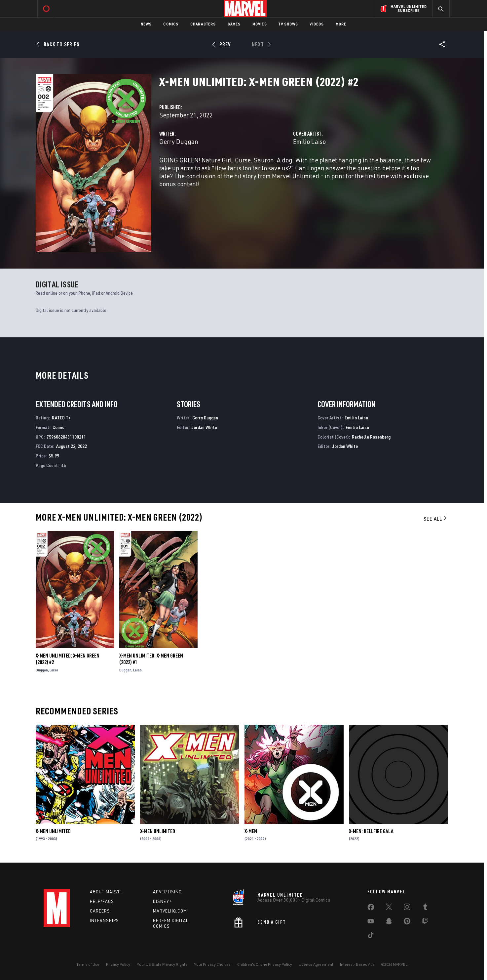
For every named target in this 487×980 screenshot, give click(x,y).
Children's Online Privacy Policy (265, 964)
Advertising (167, 892)
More (341, 24)
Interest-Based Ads (357, 964)
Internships (104, 920)
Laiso (54, 670)
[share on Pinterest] (407, 922)
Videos (317, 24)
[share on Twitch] (425, 922)
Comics (171, 24)
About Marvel (106, 892)
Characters (203, 24)
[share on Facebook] (371, 909)
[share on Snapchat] (389, 922)
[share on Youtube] (371, 922)
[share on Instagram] (407, 908)
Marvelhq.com (170, 911)
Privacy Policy (118, 964)
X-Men (251, 831)
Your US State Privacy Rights (162, 964)
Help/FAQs (102, 901)
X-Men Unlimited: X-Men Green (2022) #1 (151, 659)
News (146, 24)
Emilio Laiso (309, 141)
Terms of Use (88, 964)
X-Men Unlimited (53, 831)
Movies (260, 24)
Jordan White (204, 427)
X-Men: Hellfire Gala (371, 831)
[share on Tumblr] (425, 908)
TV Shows (288, 24)
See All (436, 519)
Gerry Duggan (179, 141)
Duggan (42, 670)
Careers (100, 911)
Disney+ (162, 901)
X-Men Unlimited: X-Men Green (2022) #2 (68, 659)
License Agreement (316, 964)
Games (234, 24)
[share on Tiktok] (371, 936)
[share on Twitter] (389, 908)
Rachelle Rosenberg (371, 437)
